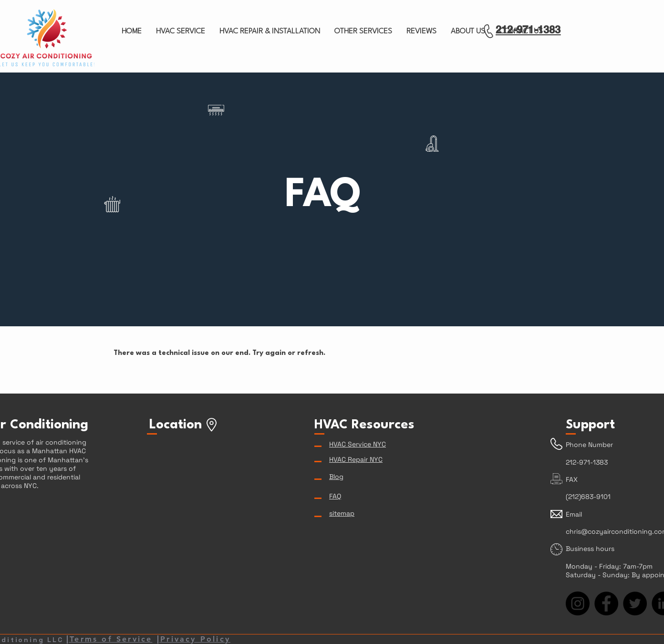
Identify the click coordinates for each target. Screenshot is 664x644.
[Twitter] (635, 603)
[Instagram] (578, 603)
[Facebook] (606, 603)
